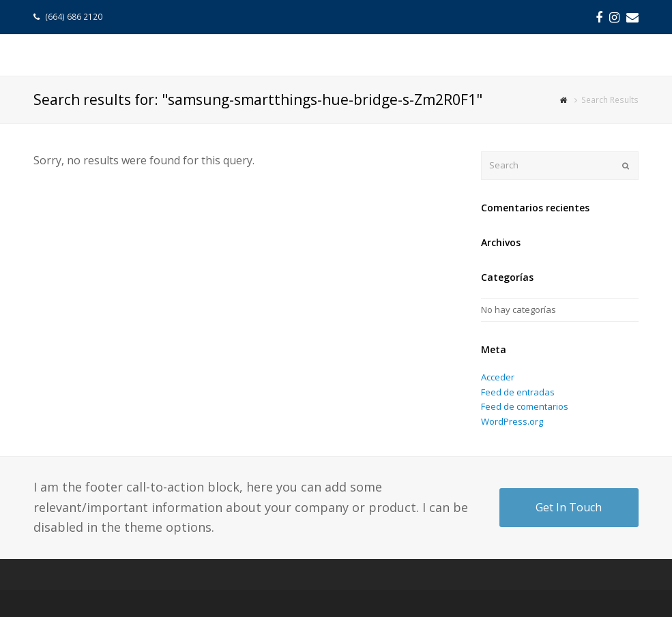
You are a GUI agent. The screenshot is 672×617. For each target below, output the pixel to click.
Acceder (498, 377)
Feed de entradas (518, 392)
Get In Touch (569, 507)
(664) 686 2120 (75, 17)
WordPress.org (512, 421)
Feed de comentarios (525, 406)
